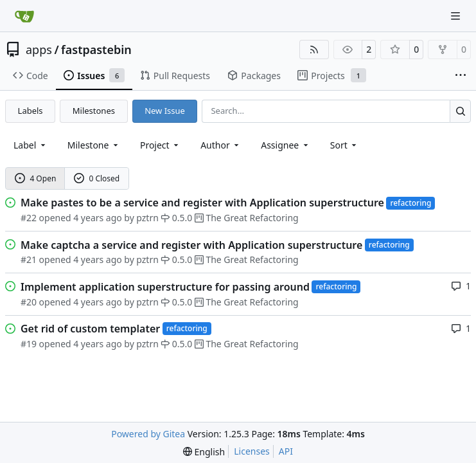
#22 (29, 218)
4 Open (36, 178)
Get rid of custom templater (90, 329)
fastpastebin (96, 50)
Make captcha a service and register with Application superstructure (191, 245)
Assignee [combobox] (286, 145)
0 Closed (97, 178)
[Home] (24, 16)
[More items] (461, 76)
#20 (29, 302)
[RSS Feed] (314, 50)
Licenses (252, 451)
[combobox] (31, 145)
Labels (31, 111)
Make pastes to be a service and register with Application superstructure (202, 203)
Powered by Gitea (148, 434)
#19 (29, 344)
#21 (29, 259)
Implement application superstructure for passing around (165, 287)
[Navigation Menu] (457, 16)
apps (39, 50)
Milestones (94, 111)
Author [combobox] (221, 145)
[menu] (345, 145)
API (286, 451)
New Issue (165, 111)
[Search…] (460, 111)
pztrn (147, 218)
